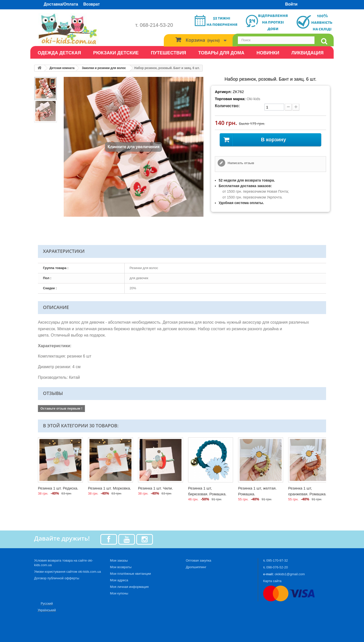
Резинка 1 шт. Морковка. (109, 488)
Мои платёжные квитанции (130, 574)
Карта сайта (272, 581)
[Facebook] (109, 539)
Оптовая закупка (199, 560)
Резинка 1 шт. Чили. (155, 488)
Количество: (227, 106)
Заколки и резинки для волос (104, 68)
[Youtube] (127, 539)
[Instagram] (145, 539)
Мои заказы (119, 560)
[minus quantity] (288, 107)
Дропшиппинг (196, 567)
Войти (291, 4)
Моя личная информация (129, 587)
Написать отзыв (240, 163)
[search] (324, 41)
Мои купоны (119, 593)
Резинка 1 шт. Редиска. (58, 488)
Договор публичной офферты (57, 578)
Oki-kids (253, 99)
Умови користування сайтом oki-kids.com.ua (67, 572)
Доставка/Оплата (61, 4)
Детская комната (62, 68)
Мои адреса (119, 580)
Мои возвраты (121, 567)
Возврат (92, 4)
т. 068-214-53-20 (154, 25)
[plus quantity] (296, 107)
